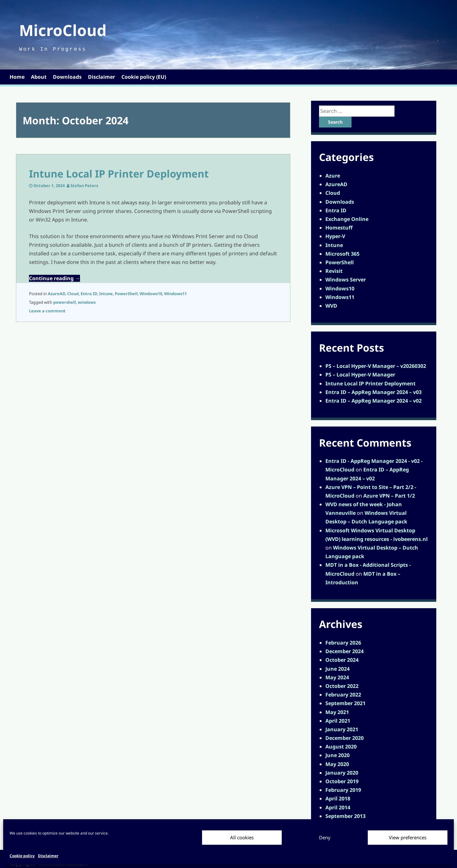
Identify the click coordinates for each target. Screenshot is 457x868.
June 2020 (337, 755)
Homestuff (339, 228)
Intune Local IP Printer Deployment (119, 174)
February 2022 (343, 695)
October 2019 (342, 781)
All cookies (242, 837)
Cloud (73, 294)
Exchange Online (347, 219)
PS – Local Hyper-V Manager (360, 375)
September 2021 (345, 703)
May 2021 (337, 712)
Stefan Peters (84, 186)
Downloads (67, 77)
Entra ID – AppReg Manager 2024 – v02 (374, 401)
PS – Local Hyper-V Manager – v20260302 (376, 366)
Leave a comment (47, 311)
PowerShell (126, 294)
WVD (331, 306)
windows (87, 302)
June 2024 (337, 669)
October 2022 (342, 686)
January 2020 (342, 773)
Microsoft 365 (342, 254)
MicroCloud (63, 30)
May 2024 (337, 677)
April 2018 (338, 799)
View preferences (408, 837)
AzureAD (57, 294)
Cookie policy (22, 856)
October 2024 (342, 660)
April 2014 (338, 807)
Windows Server (346, 280)
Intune (106, 294)
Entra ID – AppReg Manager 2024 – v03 (374, 392)
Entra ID (89, 294)
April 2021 (338, 721)
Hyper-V (335, 236)
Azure (333, 176)
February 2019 (343, 790)
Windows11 (175, 294)
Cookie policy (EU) (144, 77)
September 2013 (345, 816)
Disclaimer (48, 856)
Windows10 (151, 294)
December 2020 (345, 738)
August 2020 (341, 747)
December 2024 (345, 651)
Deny (325, 837)
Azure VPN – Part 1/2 (389, 496)
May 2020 (337, 764)
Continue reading (54, 278)
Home (17, 77)
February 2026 (343, 643)
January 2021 (342, 729)
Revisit (334, 271)
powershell (65, 302)
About (39, 77)
